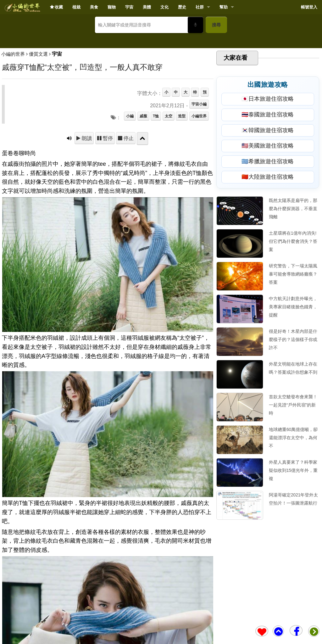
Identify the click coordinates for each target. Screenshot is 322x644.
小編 (130, 207)
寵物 (112, 7)
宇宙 (129, 7)
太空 (169, 207)
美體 (147, 7)
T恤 (156, 207)
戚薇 (143, 207)
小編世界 (199, 207)
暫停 (107, 229)
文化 (164, 7)
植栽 (76, 7)
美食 (94, 7)
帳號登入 (309, 7)
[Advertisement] (161, 84)
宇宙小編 (199, 195)
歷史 (182, 7)
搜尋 (216, 25)
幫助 (224, 7)
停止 (128, 229)
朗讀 (86, 229)
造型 (182, 207)
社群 (200, 7)
